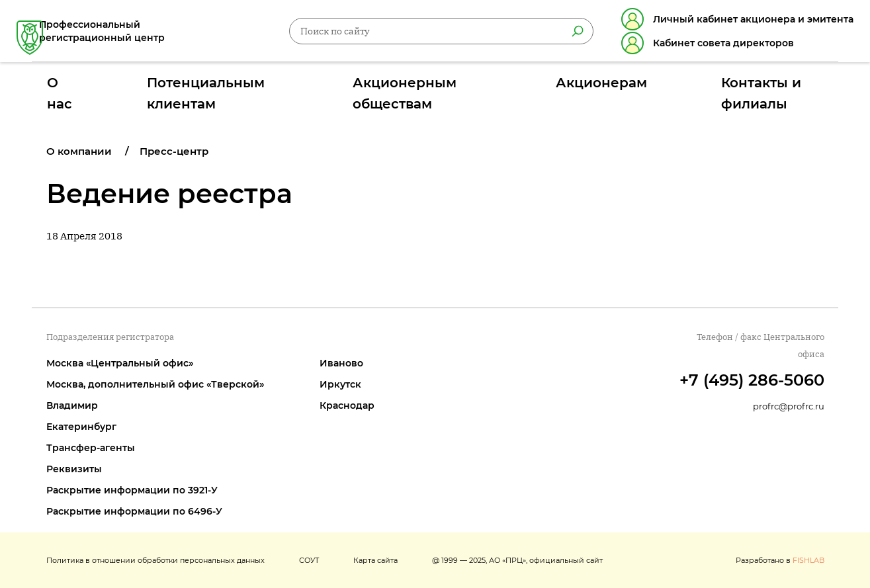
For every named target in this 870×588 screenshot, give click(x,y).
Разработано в (780, 560)
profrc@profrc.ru (789, 406)
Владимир (72, 405)
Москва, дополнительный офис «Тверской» (155, 384)
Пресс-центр (174, 151)
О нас (131, 88)
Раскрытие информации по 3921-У (132, 490)
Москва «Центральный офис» (120, 363)
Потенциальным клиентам (255, 88)
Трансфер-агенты (91, 448)
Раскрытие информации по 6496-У (134, 511)
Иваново (341, 363)
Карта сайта (375, 560)
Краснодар (347, 405)
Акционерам (572, 88)
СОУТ (309, 560)
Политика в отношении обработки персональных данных (155, 560)
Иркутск (340, 384)
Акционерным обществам (431, 88)
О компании (79, 151)
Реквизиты (74, 469)
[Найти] (562, 34)
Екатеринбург (81, 427)
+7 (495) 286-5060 (752, 380)
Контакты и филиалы (701, 88)
